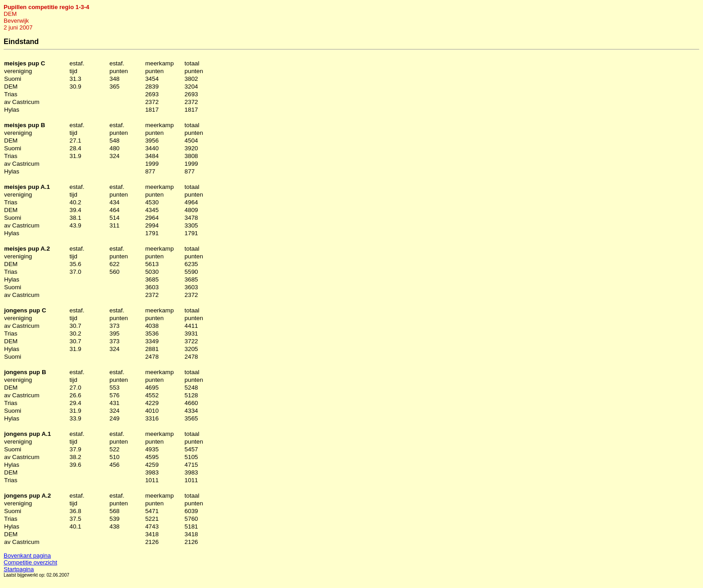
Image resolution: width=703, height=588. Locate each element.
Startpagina (19, 569)
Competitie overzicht (30, 562)
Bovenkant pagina (27, 556)
